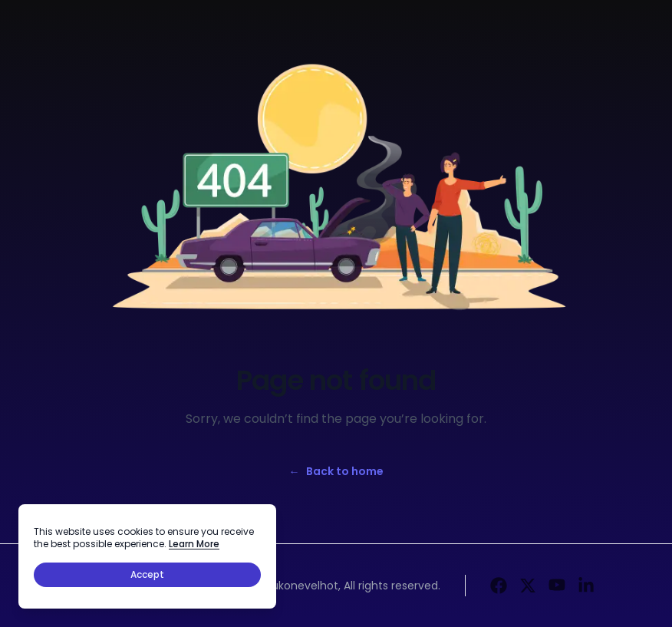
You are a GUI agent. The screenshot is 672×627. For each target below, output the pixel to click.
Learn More (194, 544)
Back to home (336, 471)
